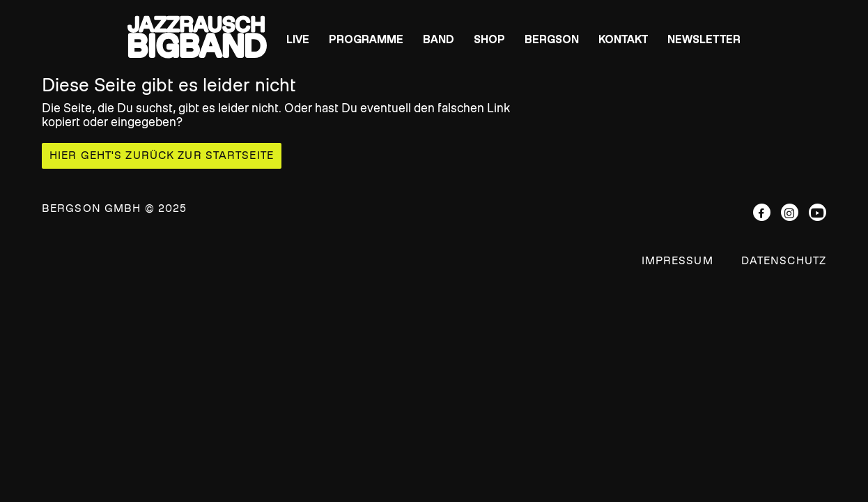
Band (439, 39)
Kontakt (623, 39)
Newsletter (704, 39)
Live (298, 39)
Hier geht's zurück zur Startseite (162, 155)
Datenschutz (784, 261)
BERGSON (552, 39)
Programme (366, 39)
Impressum (677, 261)
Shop (489, 39)
